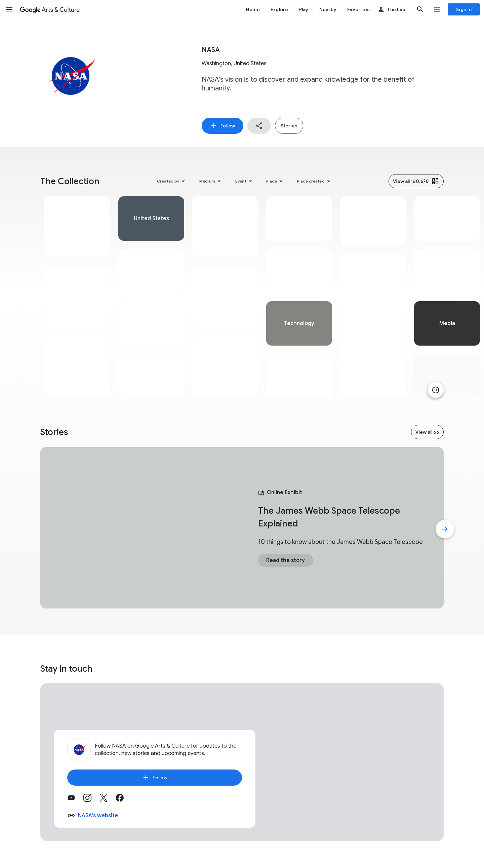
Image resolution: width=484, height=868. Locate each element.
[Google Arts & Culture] (50, 9)
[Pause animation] (436, 390)
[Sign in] (464, 9)
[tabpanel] (77, 297)
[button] (9, 9)
